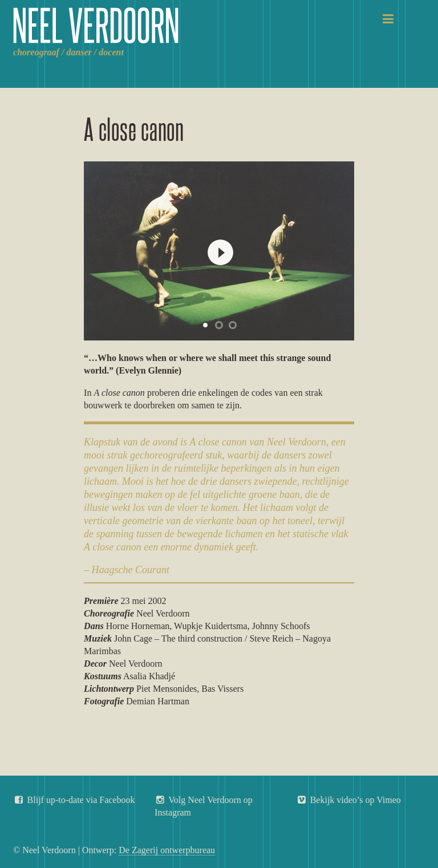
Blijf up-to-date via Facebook (74, 800)
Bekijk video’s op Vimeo (348, 800)
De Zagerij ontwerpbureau (167, 850)
